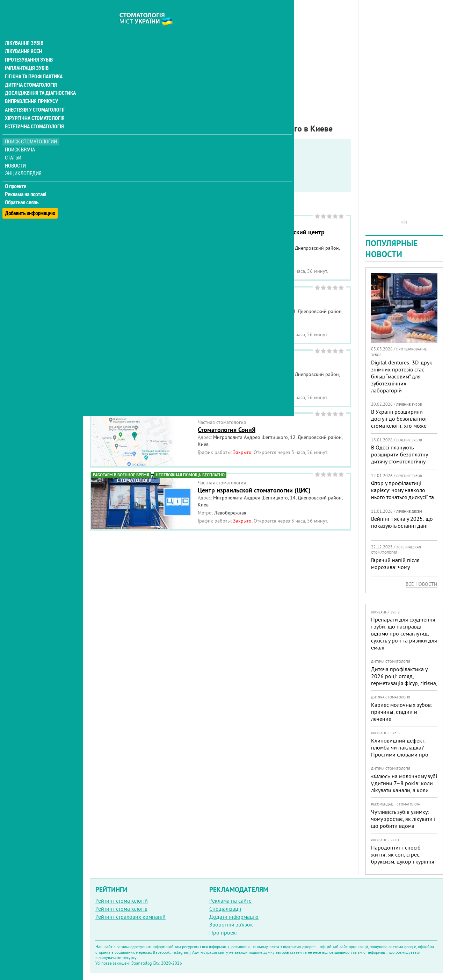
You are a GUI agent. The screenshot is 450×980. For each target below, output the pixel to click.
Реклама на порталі (26, 181)
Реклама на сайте (230, 901)
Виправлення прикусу (31, 88)
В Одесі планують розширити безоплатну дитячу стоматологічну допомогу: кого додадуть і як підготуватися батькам (403, 461)
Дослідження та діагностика (39, 80)
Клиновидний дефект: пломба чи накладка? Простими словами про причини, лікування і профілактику (400, 754)
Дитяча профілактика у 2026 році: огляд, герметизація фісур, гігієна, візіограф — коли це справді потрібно (404, 683)
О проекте (16, 173)
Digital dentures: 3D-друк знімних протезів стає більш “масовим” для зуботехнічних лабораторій (402, 376)
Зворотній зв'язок (231, 924)
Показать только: (112, 166)
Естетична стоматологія (34, 113)
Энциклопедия (24, 160)
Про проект (224, 932)
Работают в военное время (189, 175)
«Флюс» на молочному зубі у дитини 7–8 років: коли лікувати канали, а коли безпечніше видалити (404, 787)
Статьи (14, 144)
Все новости (422, 584)
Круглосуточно (251, 175)
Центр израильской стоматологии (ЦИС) (254, 490)
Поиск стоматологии (31, 128)
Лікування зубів (24, 29)
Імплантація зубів (27, 55)
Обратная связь (23, 189)
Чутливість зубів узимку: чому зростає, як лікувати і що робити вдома (403, 819)
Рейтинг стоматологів (121, 909)
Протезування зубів (29, 46)
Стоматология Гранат (227, 367)
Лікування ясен (23, 38)
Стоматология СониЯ (227, 430)
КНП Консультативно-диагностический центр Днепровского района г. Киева (261, 236)
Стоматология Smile (226, 303)
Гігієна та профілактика (34, 63)
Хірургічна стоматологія (34, 105)
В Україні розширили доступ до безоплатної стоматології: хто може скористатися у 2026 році (402, 422)
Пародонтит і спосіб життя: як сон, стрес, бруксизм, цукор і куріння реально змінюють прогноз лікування (403, 861)
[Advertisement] (220, 49)
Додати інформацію (234, 917)
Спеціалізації (225, 909)
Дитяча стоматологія (30, 71)
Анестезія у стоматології (34, 97)
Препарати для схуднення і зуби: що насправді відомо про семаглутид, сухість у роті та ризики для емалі (404, 633)
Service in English (124, 175)
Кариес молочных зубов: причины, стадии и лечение (402, 712)
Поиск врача (21, 136)
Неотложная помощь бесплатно (140, 183)
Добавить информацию (31, 197)
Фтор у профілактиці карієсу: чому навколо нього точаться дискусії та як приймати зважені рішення (402, 497)
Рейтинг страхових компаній (130, 917)
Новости (16, 152)
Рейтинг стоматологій (122, 901)
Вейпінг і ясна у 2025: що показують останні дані (402, 522)
